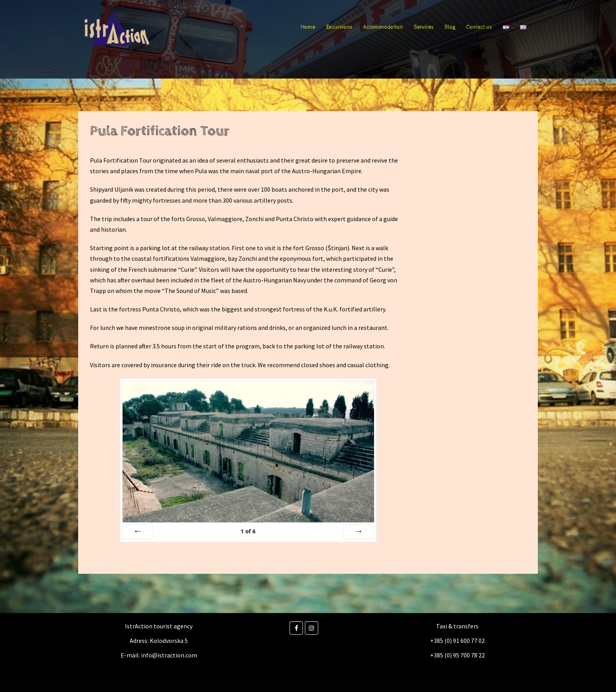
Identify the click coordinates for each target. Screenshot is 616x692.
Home (308, 27)
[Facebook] (296, 628)
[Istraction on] (323, 628)
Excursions (339, 27)
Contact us (479, 27)
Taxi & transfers (457, 626)
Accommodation (383, 27)
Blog (450, 27)
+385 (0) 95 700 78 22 (457, 655)
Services (423, 27)
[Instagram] (312, 628)
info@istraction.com (169, 655)
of (248, 531)
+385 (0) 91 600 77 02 (457, 641)
